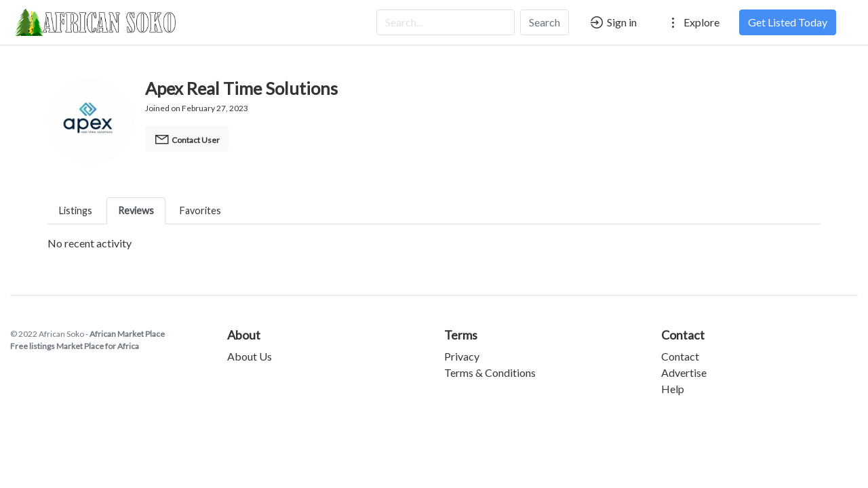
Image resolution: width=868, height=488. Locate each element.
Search (545, 22)
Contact (680, 356)
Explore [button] (692, 22)
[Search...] (446, 22)
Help (673, 389)
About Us (250, 356)
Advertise (684, 372)
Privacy (462, 356)
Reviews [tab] (136, 210)
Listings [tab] (76, 210)
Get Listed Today (788, 22)
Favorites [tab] (200, 210)
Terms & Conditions (490, 372)
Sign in (613, 22)
